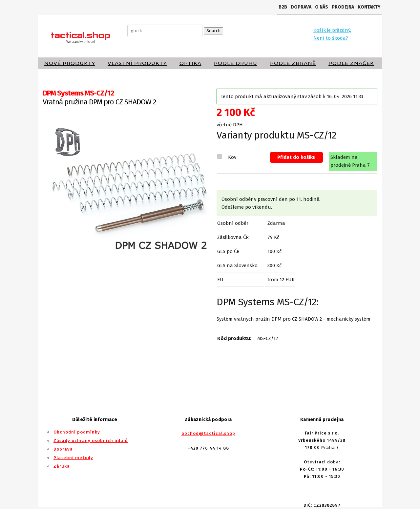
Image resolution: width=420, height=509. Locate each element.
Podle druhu (236, 63)
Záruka (62, 466)
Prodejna (343, 7)
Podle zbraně (293, 63)
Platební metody (73, 458)
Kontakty (369, 7)
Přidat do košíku (296, 157)
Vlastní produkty (137, 63)
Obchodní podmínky (77, 432)
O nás (322, 7)
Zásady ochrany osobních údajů (91, 441)
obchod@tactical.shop (208, 433)
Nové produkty (70, 63)
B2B (283, 7)
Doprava (301, 7)
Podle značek (351, 63)
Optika (190, 63)
